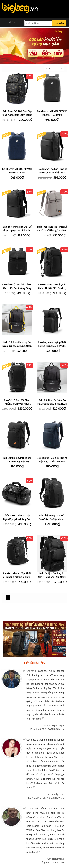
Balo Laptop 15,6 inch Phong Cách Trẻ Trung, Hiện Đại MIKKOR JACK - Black (17, 461)
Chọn (48, 68)
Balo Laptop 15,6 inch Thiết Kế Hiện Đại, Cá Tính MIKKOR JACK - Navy (52, 461)
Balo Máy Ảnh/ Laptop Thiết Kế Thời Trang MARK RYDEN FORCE (52, 346)
